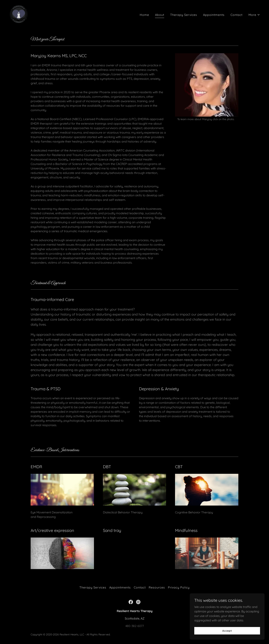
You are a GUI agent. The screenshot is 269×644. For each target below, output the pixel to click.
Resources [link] (157, 587)
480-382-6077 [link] (135, 626)
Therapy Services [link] (184, 15)
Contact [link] (236, 15)
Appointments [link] (214, 15)
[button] (254, 15)
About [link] (160, 15)
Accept (227, 631)
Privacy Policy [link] (179, 587)
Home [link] (144, 15)
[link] (19, 14)
